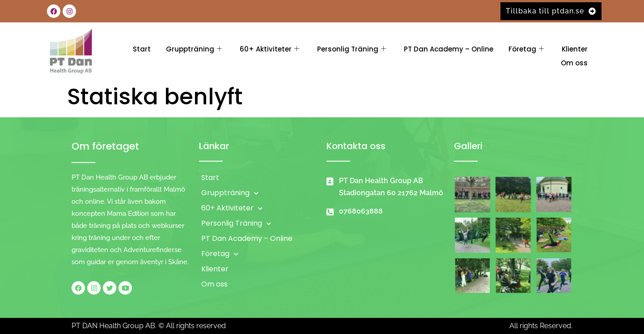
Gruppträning (194, 49)
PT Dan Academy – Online (449, 49)
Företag (526, 49)
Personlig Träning (352, 49)
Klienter (575, 49)
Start (142, 49)
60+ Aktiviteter (269, 49)
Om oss (574, 63)
